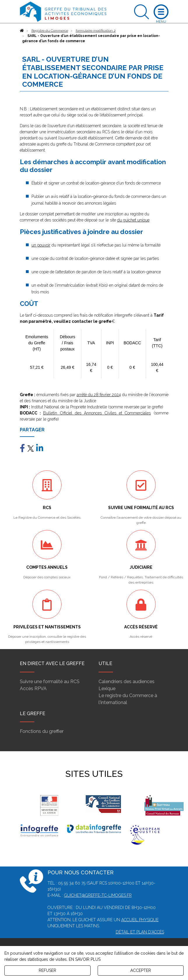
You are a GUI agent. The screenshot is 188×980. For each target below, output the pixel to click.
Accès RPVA (33, 689)
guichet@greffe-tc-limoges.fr (98, 895)
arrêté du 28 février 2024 (99, 395)
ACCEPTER (141, 970)
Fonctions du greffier (42, 731)
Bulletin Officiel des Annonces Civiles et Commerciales (97, 413)
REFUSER (48, 970)
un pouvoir (41, 245)
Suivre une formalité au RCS (50, 682)
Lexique (107, 689)
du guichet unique (133, 220)
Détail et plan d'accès (140, 932)
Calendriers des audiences (126, 682)
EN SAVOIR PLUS (85, 959)
